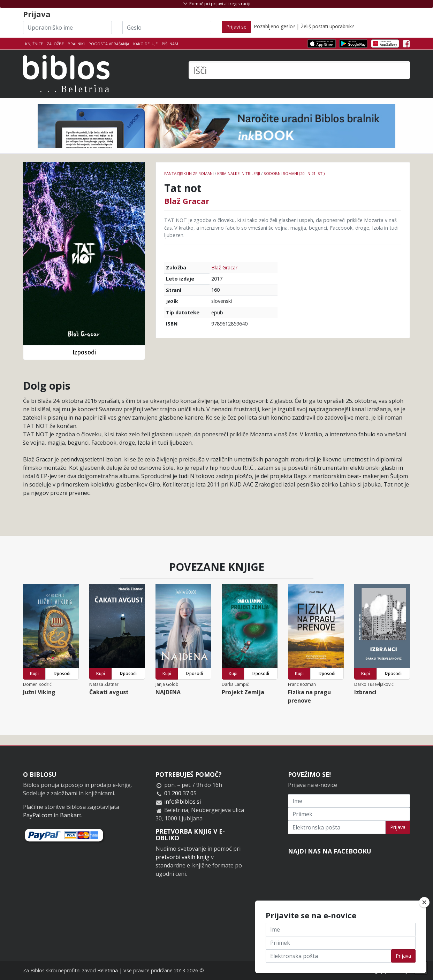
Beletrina (108, 970)
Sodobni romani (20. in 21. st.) (294, 173)
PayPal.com (38, 815)
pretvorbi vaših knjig (183, 857)
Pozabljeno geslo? (274, 26)
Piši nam (170, 44)
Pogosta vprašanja (109, 44)
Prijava (398, 827)
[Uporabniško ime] (67, 28)
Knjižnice (34, 44)
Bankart (71, 815)
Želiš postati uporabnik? (327, 26)
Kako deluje (145, 44)
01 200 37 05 (180, 793)
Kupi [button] (34, 673)
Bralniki (76, 44)
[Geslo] (167, 28)
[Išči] (299, 70)
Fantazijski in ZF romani (189, 173)
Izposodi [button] (84, 352)
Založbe (55, 44)
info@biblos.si (183, 802)
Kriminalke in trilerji (239, 173)
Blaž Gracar (187, 201)
